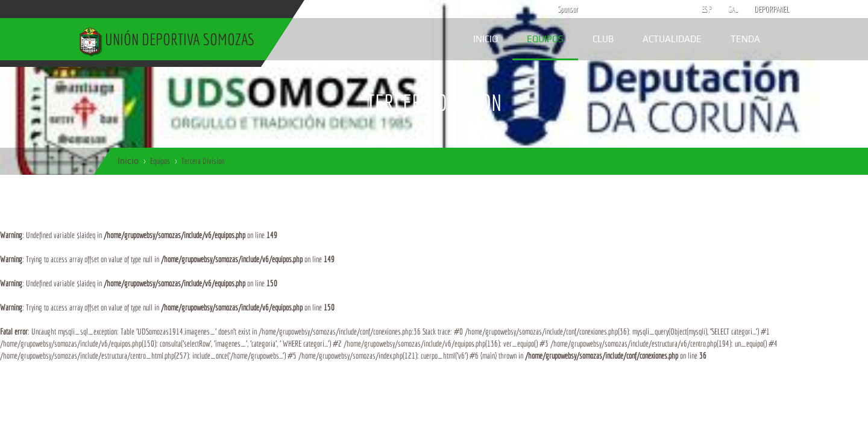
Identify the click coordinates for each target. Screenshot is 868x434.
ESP (707, 9)
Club (603, 39)
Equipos (545, 39)
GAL (733, 9)
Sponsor (565, 9)
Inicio (486, 39)
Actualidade (672, 39)
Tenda (745, 39)
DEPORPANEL (761, 9)
